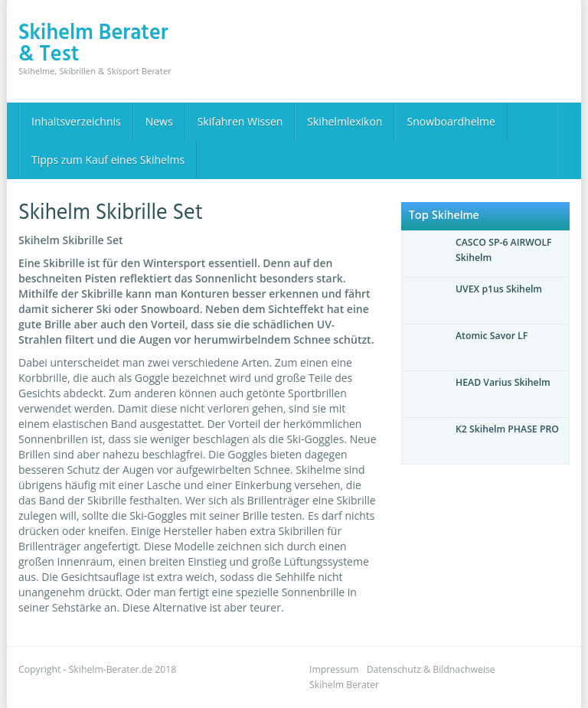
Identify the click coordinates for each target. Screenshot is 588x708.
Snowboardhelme (451, 121)
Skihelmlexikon (345, 121)
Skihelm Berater (344, 685)
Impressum (334, 669)
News (159, 121)
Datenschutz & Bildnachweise (431, 669)
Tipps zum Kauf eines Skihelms (108, 160)
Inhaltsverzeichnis (76, 121)
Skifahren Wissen (240, 121)
